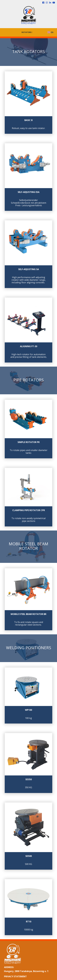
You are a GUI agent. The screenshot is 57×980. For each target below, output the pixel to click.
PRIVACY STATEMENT (15, 976)
